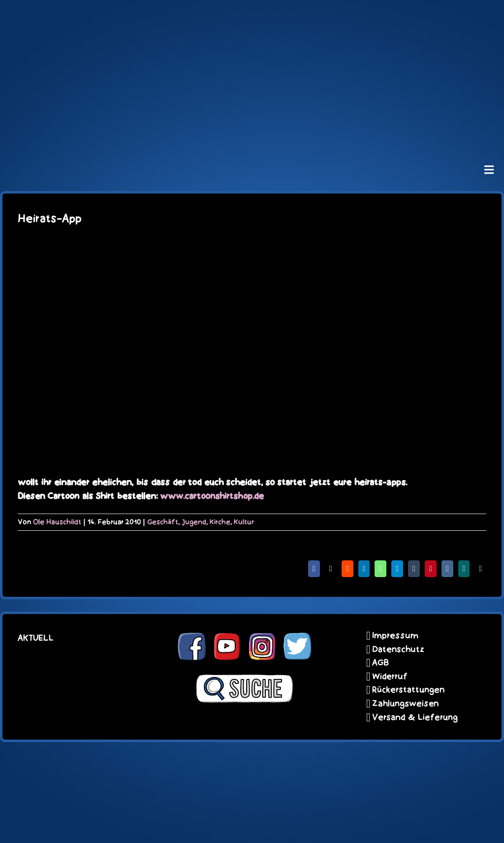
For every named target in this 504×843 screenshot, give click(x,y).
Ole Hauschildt (57, 522)
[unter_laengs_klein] (252, 131)
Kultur (244, 522)
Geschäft (163, 522)
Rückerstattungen (408, 690)
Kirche (220, 522)
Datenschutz (398, 649)
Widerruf (390, 677)
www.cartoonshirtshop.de (212, 496)
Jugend (194, 522)
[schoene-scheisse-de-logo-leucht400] (252, 16)
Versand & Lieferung (415, 717)
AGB (380, 663)
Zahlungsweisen (405, 704)
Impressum (395, 636)
